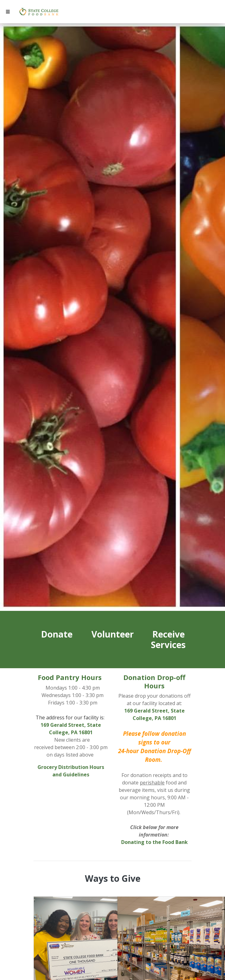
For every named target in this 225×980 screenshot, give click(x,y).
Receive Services (168, 639)
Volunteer (113, 634)
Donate (57, 634)
